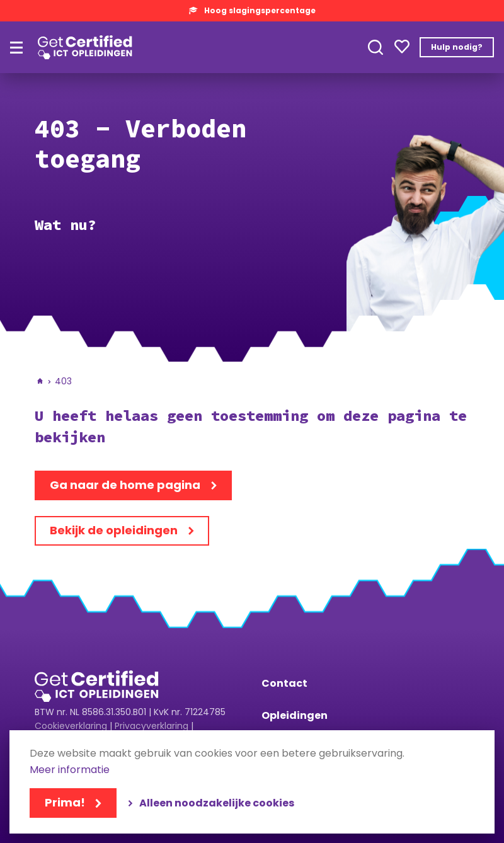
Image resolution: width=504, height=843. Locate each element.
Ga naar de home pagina (125, 485)
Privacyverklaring (152, 726)
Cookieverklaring (71, 726)
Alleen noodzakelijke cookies (217, 803)
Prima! (65, 802)
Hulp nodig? (457, 47)
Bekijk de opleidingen (114, 530)
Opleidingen (295, 715)
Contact (284, 683)
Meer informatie (70, 770)
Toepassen (375, 47)
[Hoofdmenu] (16, 48)
